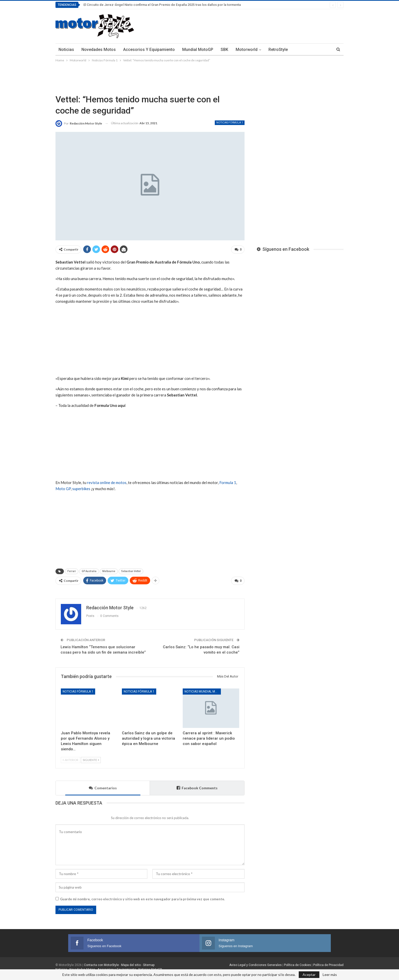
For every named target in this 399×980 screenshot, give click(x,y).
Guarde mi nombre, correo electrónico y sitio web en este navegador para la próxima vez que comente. (142, 897)
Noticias (66, 50)
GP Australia (89, 570)
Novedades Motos (99, 50)
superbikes (81, 488)
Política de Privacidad (328, 963)
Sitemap (149, 963)
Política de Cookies (297, 963)
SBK (224, 50)
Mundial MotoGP (198, 50)
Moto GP (63, 488)
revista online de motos (107, 481)
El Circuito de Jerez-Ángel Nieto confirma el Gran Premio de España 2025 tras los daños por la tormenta (162, 5)
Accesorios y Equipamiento (149, 50)
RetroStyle (278, 50)
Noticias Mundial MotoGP (203, 689)
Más (299, 50)
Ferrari (72, 570)
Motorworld (247, 50)
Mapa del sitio (131, 963)
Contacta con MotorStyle (101, 963)
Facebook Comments (197, 786)
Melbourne (109, 570)
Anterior (70, 758)
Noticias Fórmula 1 (230, 123)
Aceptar (309, 975)
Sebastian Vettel (131, 570)
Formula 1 (228, 481)
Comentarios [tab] (103, 786)
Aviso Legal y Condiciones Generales (255, 963)
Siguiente (91, 758)
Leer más (330, 975)
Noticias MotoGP (150, 968)
